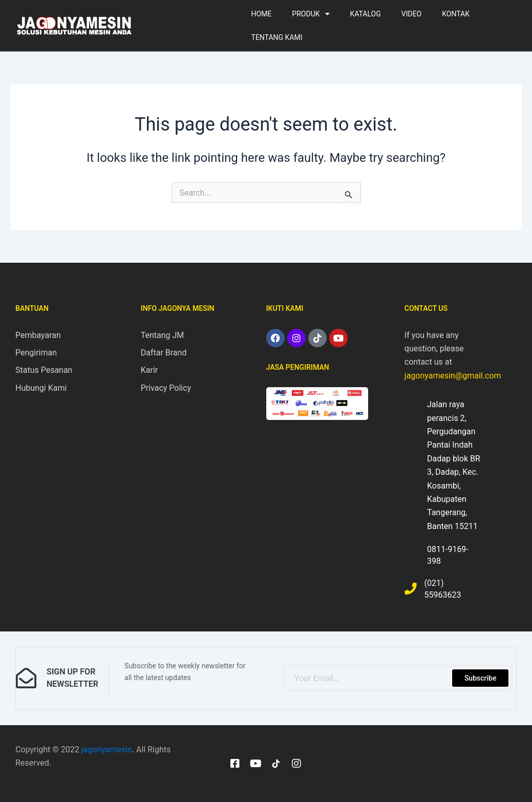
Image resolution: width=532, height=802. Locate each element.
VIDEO (412, 14)
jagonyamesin (107, 749)
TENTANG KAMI (277, 37)
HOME (262, 14)
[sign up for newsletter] (26, 678)
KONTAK (456, 14)
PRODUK (311, 14)
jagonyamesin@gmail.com (453, 375)
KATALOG (366, 14)
